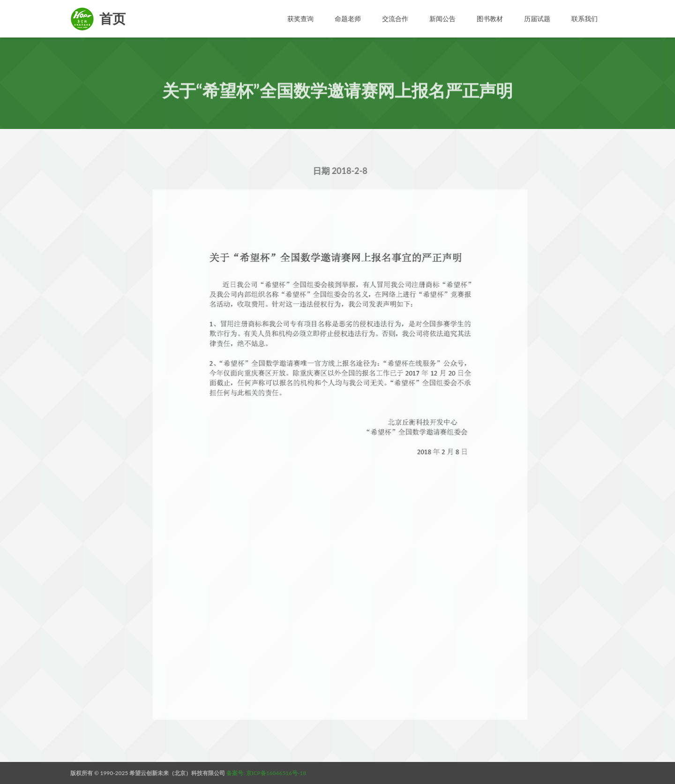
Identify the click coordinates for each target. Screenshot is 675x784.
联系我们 (585, 19)
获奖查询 (300, 19)
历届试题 (537, 19)
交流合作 (395, 19)
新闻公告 (442, 19)
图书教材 (490, 19)
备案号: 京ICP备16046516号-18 (266, 773)
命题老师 (348, 19)
